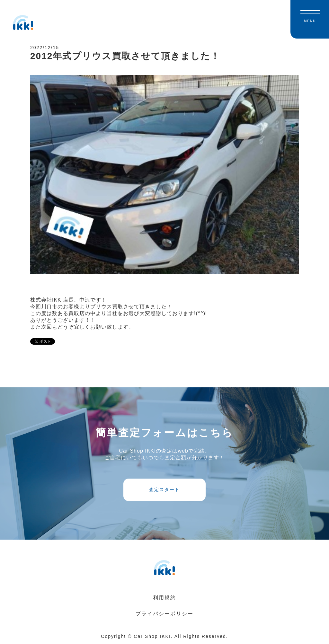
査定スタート (164, 490)
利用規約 (164, 598)
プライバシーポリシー (164, 614)
